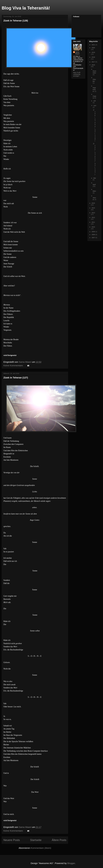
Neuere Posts (12, 840)
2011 (93, 222)
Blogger (71, 863)
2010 (93, 227)
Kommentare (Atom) (41, 848)
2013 (93, 213)
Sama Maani (77, 53)
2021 (94, 45)
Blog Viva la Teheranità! (26, 8)
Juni (95, 106)
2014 (93, 208)
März (94, 191)
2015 (93, 203)
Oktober (94, 80)
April (94, 185)
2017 (94, 62)
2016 (93, 65)
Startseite (36, 840)
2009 (94, 232)
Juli (94, 101)
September (94, 90)
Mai (95, 178)
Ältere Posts (59, 840)
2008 (94, 235)
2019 (93, 52)
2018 (93, 57)
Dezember (94, 72)
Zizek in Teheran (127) (16, 378)
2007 (94, 238)
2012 (93, 217)
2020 (93, 48)
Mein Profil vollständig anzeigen (77, 74)
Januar (94, 199)
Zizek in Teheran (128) (16, 21)
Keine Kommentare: (14, 365)
